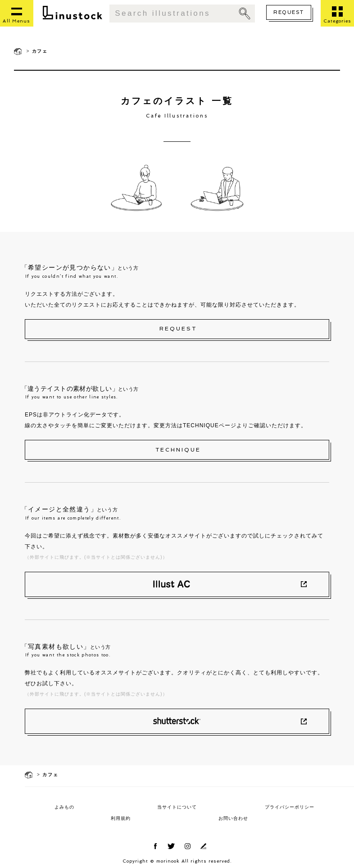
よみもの (64, 807)
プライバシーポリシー (290, 807)
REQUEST (288, 12)
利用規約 (121, 818)
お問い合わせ (233, 818)
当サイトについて (177, 807)
